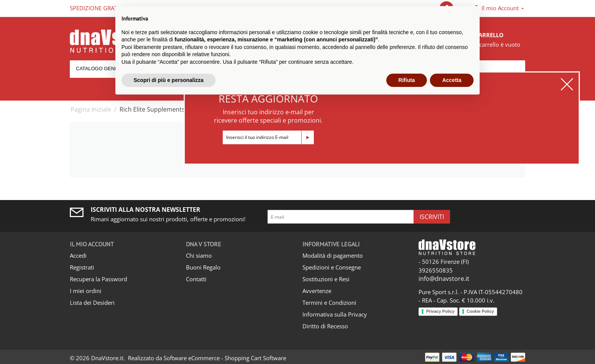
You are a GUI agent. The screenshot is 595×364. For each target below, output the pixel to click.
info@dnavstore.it (444, 279)
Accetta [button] (452, 80)
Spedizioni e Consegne (332, 267)
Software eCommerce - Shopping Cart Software (225, 358)
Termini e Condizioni (329, 303)
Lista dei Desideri (92, 303)
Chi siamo (199, 255)
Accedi (78, 255)
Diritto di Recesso (325, 326)
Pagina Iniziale (91, 109)
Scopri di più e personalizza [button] (168, 80)
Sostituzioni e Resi (326, 279)
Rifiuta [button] (407, 80)
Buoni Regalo (203, 267)
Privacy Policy (440, 311)
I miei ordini (86, 291)
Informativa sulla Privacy (335, 314)
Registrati (82, 267)
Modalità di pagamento (333, 255)
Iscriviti (432, 217)
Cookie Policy (480, 311)
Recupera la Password (98, 279)
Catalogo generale (103, 69)
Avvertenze (317, 291)
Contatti (196, 279)
